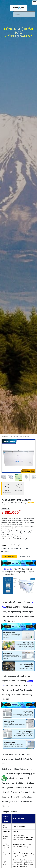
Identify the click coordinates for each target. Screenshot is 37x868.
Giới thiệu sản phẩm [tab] (9, 557)
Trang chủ (5, 437)
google (24, 548)
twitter (15, 548)
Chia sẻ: (4, 545)
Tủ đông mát (7, 569)
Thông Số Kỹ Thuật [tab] (25, 557)
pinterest (5, 552)
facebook (5, 548)
